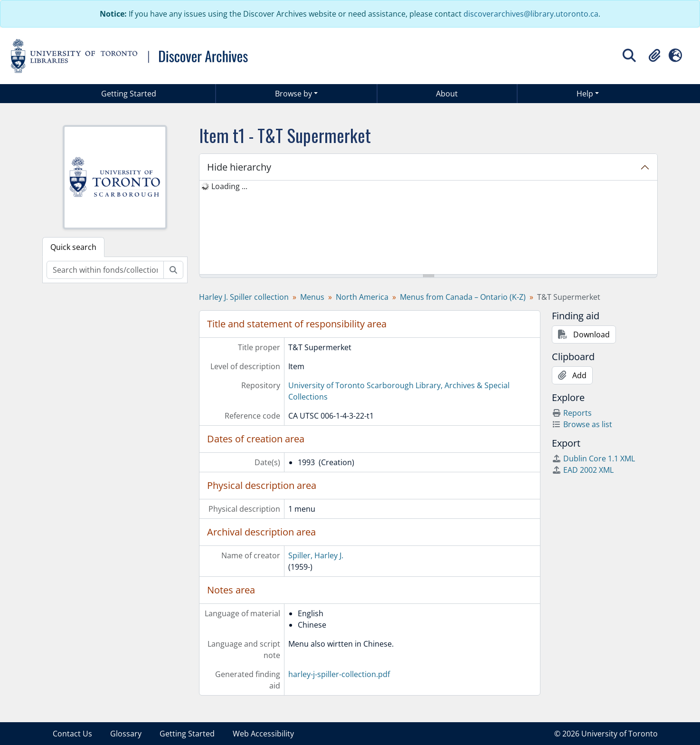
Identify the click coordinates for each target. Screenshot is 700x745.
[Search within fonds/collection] (105, 270)
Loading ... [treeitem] (229, 186)
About (447, 94)
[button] (654, 56)
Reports (572, 413)
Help (585, 94)
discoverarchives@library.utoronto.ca (531, 14)
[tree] (428, 228)
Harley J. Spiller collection (244, 297)
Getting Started (129, 94)
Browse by (293, 94)
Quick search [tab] (73, 247)
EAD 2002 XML (583, 470)
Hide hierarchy (239, 167)
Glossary (126, 734)
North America (362, 297)
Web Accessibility (263, 734)
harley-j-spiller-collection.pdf (339, 674)
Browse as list (582, 424)
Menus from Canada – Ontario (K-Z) (463, 297)
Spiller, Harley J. (316, 555)
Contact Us (72, 734)
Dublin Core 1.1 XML (593, 458)
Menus (312, 297)
